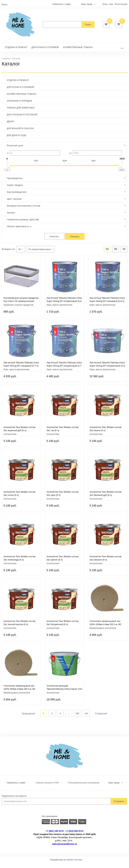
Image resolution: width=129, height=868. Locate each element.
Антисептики (10, 439)
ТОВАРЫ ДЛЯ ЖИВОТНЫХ (21, 113)
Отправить (119, 806)
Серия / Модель (15, 190)
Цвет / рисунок (14, 204)
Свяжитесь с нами (16, 788)
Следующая (101, 718)
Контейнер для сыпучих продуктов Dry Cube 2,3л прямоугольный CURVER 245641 (21, 306)
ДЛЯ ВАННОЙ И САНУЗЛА (20, 133)
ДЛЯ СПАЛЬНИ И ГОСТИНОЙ (22, 120)
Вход (105, 4)
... (122, 52)
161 (86, 718)
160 (77, 718)
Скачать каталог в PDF (47, 788)
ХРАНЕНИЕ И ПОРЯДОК (19, 106)
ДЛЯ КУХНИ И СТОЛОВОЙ (45, 52)
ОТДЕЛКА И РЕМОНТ (16, 52)
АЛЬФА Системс (74, 865)
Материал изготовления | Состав (24, 211)
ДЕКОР (10, 127)
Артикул (11, 218)
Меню (5, 4)
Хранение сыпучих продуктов (18, 310)
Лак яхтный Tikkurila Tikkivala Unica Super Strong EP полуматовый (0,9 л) (64, 306)
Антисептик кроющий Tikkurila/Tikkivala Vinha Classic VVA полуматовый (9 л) (64, 694)
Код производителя (17, 197)
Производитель (15, 183)
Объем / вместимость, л (19, 231)
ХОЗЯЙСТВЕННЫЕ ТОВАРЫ (78, 52)
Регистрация (121, 4)
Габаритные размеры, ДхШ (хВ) (23, 225)
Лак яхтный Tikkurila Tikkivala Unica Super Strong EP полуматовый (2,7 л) (64, 371)
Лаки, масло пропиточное (59, 310)
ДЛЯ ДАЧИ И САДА (17, 140)
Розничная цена (15, 151)
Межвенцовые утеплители (103, 633)
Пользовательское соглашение (84, 788)
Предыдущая (28, 718)
